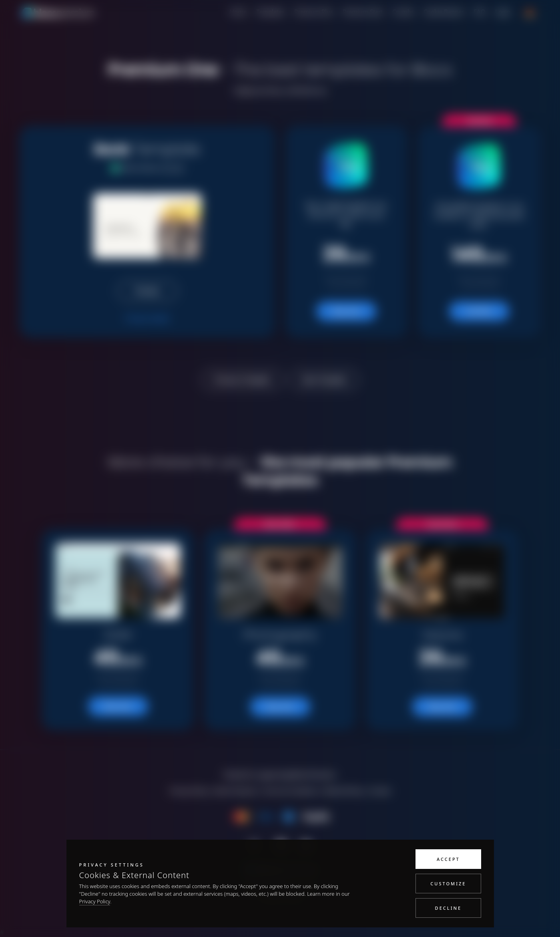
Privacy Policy (95, 901)
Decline (449, 908)
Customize (448, 884)
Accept (448, 859)
